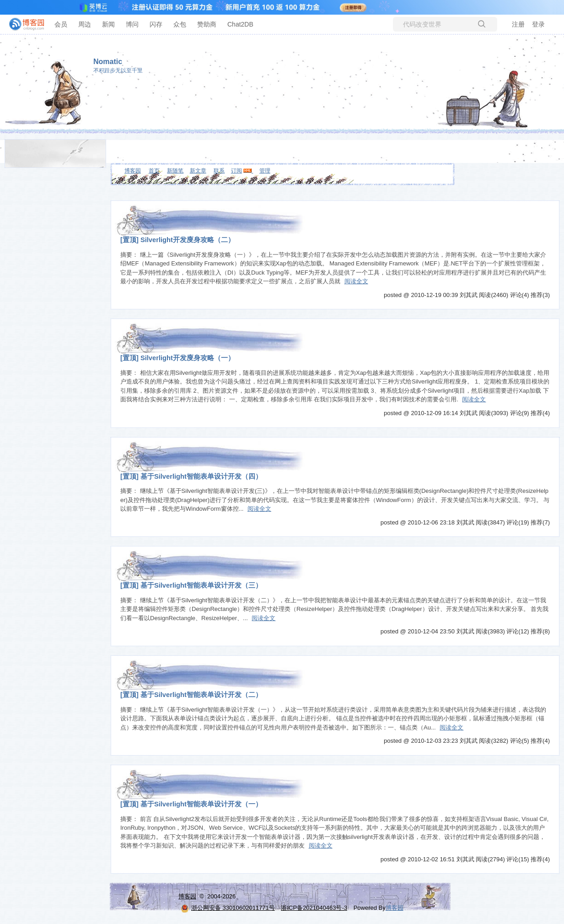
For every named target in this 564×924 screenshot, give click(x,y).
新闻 (108, 24)
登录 (538, 24)
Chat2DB (240, 24)
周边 (85, 24)
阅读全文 (356, 281)
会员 (61, 24)
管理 (265, 171)
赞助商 (207, 24)
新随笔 (175, 171)
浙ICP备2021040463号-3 (314, 908)
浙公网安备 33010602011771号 (228, 908)
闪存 (156, 24)
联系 (219, 171)
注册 (518, 24)
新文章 (198, 171)
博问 (132, 24)
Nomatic (108, 62)
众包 (180, 24)
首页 (154, 171)
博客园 (133, 171)
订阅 (236, 171)
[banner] (23, 24)
